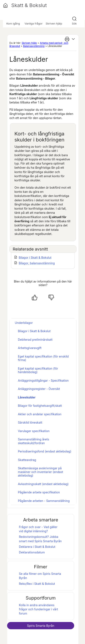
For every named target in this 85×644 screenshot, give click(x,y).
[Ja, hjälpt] (35, 297)
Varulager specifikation (34, 431)
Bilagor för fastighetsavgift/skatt (40, 406)
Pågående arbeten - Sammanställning (44, 501)
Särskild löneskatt (30, 422)
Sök (74, 23)
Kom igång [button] (13, 23)
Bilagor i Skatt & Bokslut (35, 257)
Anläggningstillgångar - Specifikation (43, 380)
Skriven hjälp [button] (54, 23)
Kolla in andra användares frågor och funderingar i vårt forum (38, 609)
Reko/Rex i (37, 584)
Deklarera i (37, 547)
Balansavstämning (34, 46)
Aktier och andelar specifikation (40, 414)
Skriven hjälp (29, 43)
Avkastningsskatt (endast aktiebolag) (43, 484)
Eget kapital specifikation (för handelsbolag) (38, 370)
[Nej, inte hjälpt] (51, 297)
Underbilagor (24, 323)
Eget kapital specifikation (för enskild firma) (43, 358)
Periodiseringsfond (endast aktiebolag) (45, 451)
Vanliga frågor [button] (34, 23)
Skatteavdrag (27, 460)
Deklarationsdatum (32, 552)
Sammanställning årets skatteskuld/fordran (34, 441)
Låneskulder (27, 397)
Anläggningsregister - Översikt (39, 389)
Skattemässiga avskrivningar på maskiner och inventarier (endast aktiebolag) (41, 472)
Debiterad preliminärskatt (35, 340)
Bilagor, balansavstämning (37, 263)
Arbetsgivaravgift (30, 348)
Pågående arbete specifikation (39, 492)
